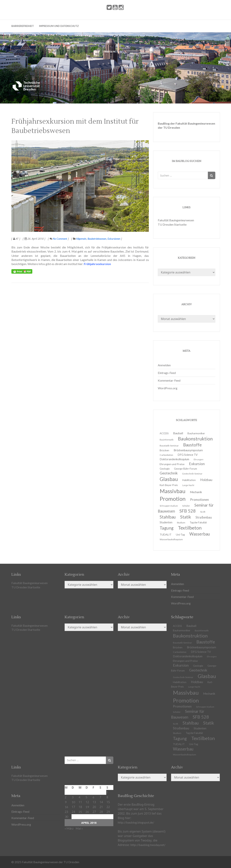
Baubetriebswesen (97, 239)
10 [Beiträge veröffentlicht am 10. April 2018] (73, 802)
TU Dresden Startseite (172, 224)
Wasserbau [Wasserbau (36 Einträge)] (200, 534)
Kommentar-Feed (169, 380)
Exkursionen (114, 239)
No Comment (58, 239)
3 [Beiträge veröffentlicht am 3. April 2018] (73, 797)
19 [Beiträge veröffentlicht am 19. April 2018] (87, 807)
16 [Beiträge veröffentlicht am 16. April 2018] (66, 807)
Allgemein (81, 239)
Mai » (79, 828)
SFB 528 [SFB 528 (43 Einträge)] (201, 717)
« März (69, 828)
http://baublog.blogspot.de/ (136, 822)
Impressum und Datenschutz (59, 26)
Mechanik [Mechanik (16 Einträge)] (209, 694)
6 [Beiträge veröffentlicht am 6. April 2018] (93, 797)
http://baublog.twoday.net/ (148, 845)
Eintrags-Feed (167, 373)
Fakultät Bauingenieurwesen (176, 220)
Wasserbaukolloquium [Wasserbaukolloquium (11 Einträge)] (171, 539)
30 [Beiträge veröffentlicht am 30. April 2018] (66, 817)
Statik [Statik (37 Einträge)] (209, 723)
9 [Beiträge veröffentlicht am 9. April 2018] (66, 802)
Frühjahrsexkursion (97, 264)
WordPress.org (168, 388)
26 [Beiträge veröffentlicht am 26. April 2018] (87, 812)
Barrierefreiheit (23, 26)
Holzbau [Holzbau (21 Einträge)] (206, 480)
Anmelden (164, 365)
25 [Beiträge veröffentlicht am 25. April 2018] (80, 812)
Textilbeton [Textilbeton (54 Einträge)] (203, 738)
